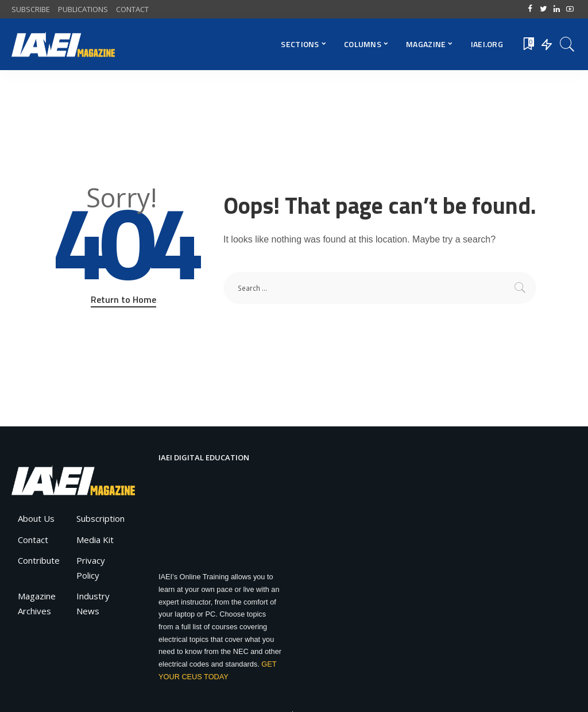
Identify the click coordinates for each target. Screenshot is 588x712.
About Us (36, 518)
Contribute (39, 560)
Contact (33, 540)
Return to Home (123, 299)
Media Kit (95, 540)
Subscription (100, 518)
